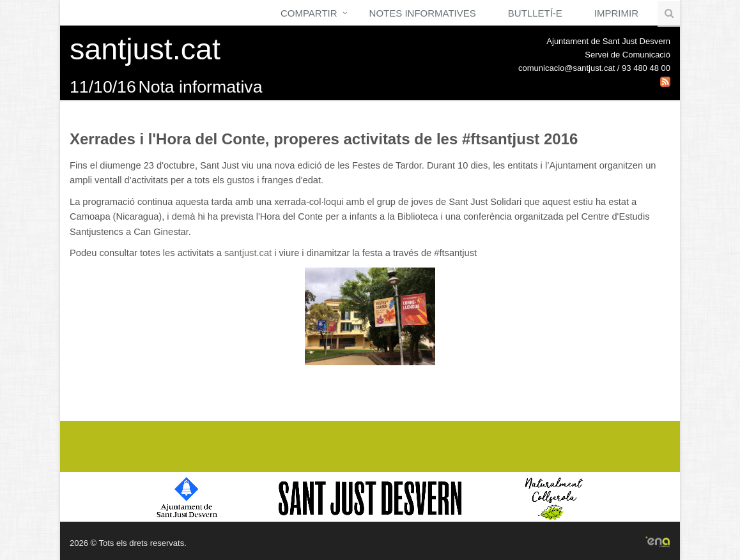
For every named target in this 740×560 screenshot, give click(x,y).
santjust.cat (248, 253)
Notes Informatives (423, 13)
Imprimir (616, 13)
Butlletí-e (535, 13)
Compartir (309, 13)
